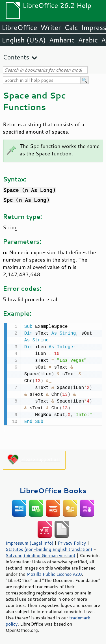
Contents (16, 57)
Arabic (88, 40)
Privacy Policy (72, 542)
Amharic (62, 40)
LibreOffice (19, 27)
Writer (51, 27)
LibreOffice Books (53, 490)
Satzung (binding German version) (41, 555)
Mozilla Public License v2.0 (54, 574)
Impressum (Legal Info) (30, 542)
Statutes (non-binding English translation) (49, 549)
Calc (71, 27)
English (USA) (24, 40)
